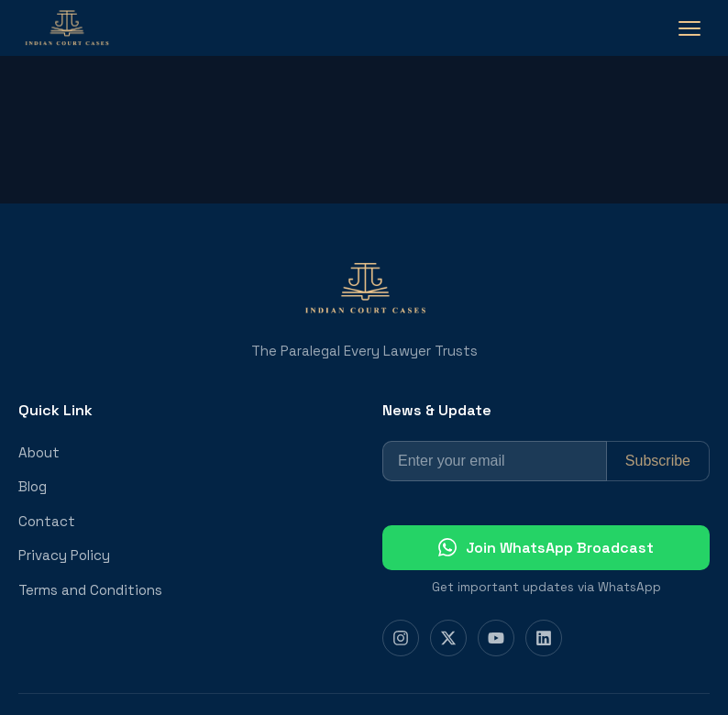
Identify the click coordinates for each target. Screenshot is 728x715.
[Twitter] (448, 638)
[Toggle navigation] (689, 28)
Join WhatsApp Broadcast (546, 548)
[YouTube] (496, 638)
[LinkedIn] (544, 638)
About (39, 452)
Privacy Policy (64, 555)
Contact (47, 521)
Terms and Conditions (90, 590)
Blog (33, 486)
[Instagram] (401, 638)
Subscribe (658, 461)
